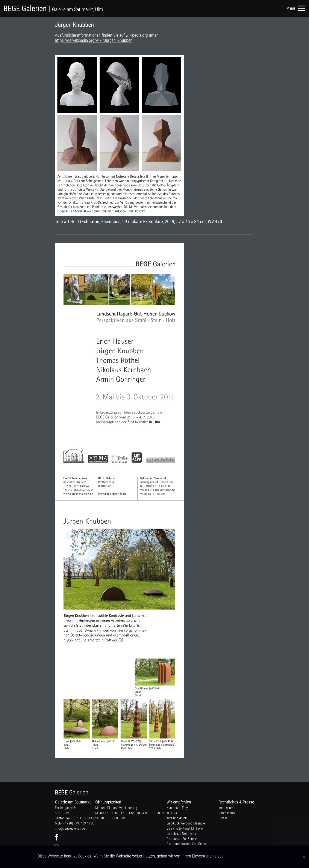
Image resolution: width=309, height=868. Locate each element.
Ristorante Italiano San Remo (186, 844)
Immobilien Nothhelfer (181, 834)
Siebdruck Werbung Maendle (186, 823)
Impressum (226, 808)
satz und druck (177, 818)
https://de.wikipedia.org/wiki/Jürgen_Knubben (94, 40)
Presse (223, 818)
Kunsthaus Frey (177, 808)
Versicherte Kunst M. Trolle (185, 828)
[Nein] (304, 857)
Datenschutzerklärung (257, 857)
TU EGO (172, 813)
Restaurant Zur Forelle (182, 839)
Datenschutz (227, 813)
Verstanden (234, 857)
